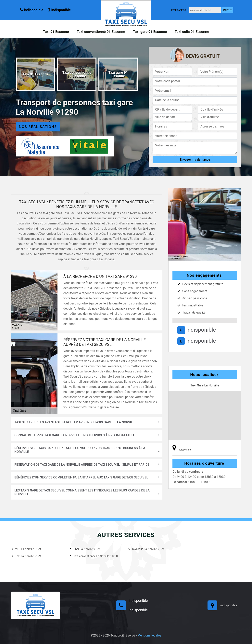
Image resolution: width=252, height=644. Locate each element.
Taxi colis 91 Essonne (192, 32)
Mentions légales (149, 635)
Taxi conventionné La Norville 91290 (94, 556)
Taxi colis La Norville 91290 (147, 549)
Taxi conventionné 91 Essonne (101, 32)
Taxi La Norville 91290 (27, 556)
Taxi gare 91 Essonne (150, 32)
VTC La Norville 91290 (27, 549)
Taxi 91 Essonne (56, 32)
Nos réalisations (38, 127)
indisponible (32, 10)
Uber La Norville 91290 (86, 549)
